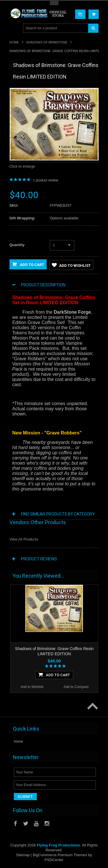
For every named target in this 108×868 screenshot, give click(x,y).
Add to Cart (28, 264)
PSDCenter (54, 860)
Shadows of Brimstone (47, 42)
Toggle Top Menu (54, 3)
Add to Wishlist (71, 265)
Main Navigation (15, 28)
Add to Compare (76, 687)
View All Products (24, 539)
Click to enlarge (22, 166)
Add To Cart (54, 675)
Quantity (17, 245)
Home (14, 42)
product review (46, 180)
